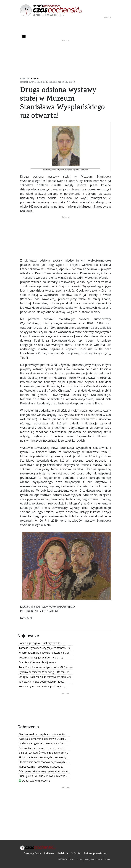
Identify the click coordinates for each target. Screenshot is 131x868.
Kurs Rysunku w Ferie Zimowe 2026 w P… (43, 776)
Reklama (49, 853)
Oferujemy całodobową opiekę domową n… (44, 771)
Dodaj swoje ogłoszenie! (35, 781)
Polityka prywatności (95, 853)
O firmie (76, 853)
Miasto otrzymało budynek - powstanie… (43, 653)
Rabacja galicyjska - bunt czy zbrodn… (41, 643)
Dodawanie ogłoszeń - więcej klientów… (42, 743)
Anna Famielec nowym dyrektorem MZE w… (44, 667)
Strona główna (32, 853)
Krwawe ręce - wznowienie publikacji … (41, 686)
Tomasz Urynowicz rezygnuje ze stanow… (43, 648)
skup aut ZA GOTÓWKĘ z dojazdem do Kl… (44, 753)
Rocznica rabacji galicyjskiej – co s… (40, 657)
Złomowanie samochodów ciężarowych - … (44, 762)
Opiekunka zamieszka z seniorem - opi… (42, 748)
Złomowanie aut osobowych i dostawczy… (43, 757)
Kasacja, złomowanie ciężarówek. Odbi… (42, 739)
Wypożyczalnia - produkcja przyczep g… (41, 767)
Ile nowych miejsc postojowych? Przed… (42, 682)
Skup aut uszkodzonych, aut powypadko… (43, 734)
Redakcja (63, 853)
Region (35, 78)
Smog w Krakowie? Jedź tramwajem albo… (44, 677)
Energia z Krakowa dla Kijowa (36, 662)
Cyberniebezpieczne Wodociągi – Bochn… (43, 672)
